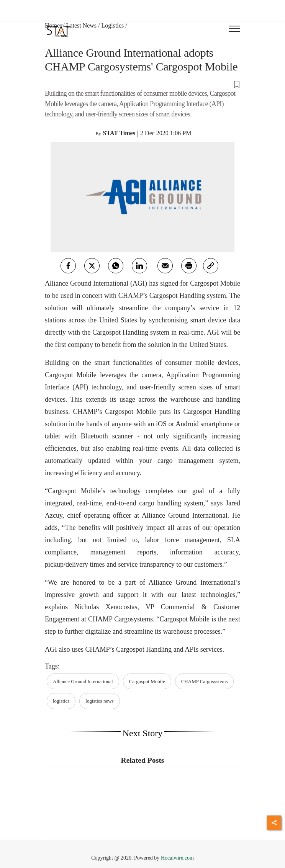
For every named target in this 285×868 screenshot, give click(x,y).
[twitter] (92, 266)
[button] (142, 84)
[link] (211, 266)
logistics (61, 701)
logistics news (99, 701)
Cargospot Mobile (147, 681)
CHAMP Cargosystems (205, 681)
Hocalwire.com (177, 858)
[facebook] (68, 266)
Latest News (82, 25)
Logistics (113, 25)
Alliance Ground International (83, 681)
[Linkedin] (139, 266)
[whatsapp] (116, 266)
